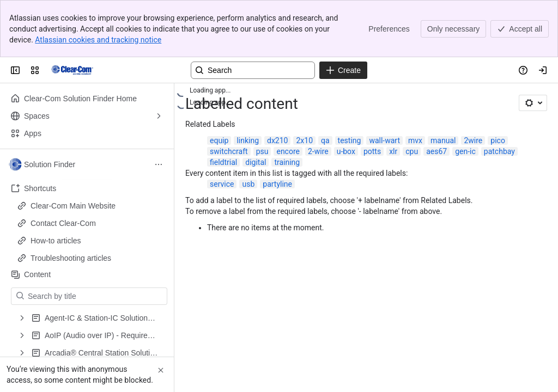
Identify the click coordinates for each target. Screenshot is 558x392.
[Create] (343, 70)
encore (288, 151)
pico (498, 140)
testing (350, 140)
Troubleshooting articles (71, 258)
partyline (277, 184)
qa (325, 140)
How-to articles (56, 241)
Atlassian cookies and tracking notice (98, 40)
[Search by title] (96, 296)
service (222, 184)
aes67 (436, 151)
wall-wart (384, 140)
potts (372, 151)
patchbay (499, 151)
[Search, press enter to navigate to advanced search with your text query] (253, 70)
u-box (346, 151)
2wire (473, 140)
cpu (412, 151)
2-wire (318, 151)
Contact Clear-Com (63, 223)
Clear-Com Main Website (73, 206)
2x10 (304, 140)
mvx (415, 140)
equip (219, 140)
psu (262, 151)
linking (248, 140)
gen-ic (465, 151)
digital (256, 162)
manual (443, 140)
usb (248, 184)
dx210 (277, 140)
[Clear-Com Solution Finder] (72, 70)
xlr (393, 151)
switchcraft (229, 151)
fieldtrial (223, 162)
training (287, 162)
